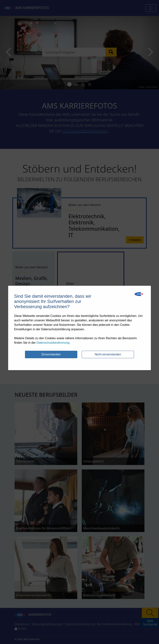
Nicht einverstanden (108, 354)
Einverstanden (51, 354)
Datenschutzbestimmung (53, 343)
